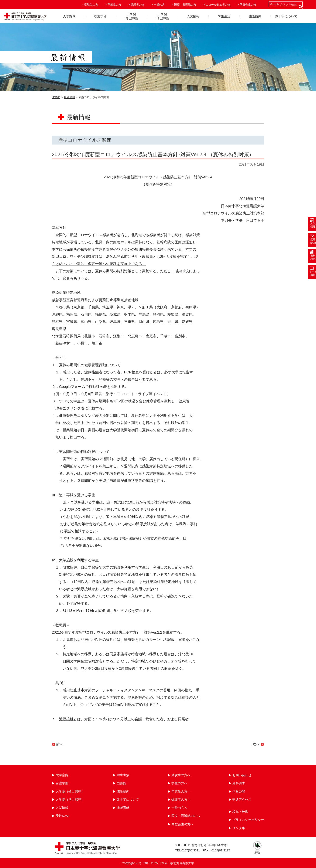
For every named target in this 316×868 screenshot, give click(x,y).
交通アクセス (242, 799)
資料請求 (239, 783)
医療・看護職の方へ (186, 816)
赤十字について (286, 16)
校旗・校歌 (240, 812)
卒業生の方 (114, 5)
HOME (56, 97)
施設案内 (255, 16)
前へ (60, 744)
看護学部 (100, 16)
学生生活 (224, 16)
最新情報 (69, 97)
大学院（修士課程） (70, 791)
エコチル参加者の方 (218, 5)
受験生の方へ (181, 775)
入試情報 (193, 16)
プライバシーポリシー (248, 820)
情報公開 (239, 791)
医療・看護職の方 (185, 5)
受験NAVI (62, 816)
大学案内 (69, 16)
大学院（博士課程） (70, 799)
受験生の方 (91, 5)
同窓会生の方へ (183, 824)
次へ (256, 744)
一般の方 (159, 5)
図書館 (121, 783)
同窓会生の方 (248, 5)
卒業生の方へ (181, 791)
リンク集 (239, 828)
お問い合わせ (242, 775)
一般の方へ (179, 808)
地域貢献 (123, 808)
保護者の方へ (181, 799)
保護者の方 (138, 5)
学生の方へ (179, 783)
